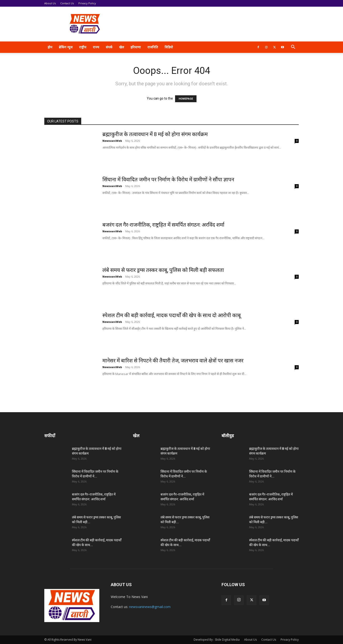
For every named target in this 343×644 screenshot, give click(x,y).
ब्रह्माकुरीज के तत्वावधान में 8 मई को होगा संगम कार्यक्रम (155, 134)
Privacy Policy (87, 3)
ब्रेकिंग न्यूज (66, 47)
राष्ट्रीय (83, 47)
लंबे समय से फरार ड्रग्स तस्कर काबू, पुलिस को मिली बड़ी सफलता (163, 270)
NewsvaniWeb (112, 141)
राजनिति (153, 47)
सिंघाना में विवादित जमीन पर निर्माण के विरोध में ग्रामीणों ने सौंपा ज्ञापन (168, 180)
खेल (121, 47)
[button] (293, 48)
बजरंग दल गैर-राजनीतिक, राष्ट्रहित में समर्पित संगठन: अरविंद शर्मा (163, 225)
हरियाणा (136, 47)
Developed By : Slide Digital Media (217, 640)
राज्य (96, 47)
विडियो (169, 47)
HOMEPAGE (186, 99)
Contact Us (67, 3)
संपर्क (109, 47)
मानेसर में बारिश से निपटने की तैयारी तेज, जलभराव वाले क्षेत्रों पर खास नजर (173, 361)
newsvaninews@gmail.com (150, 607)
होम (50, 47)
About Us (50, 3)
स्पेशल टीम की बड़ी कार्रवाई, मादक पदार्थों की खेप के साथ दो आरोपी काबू (172, 315)
